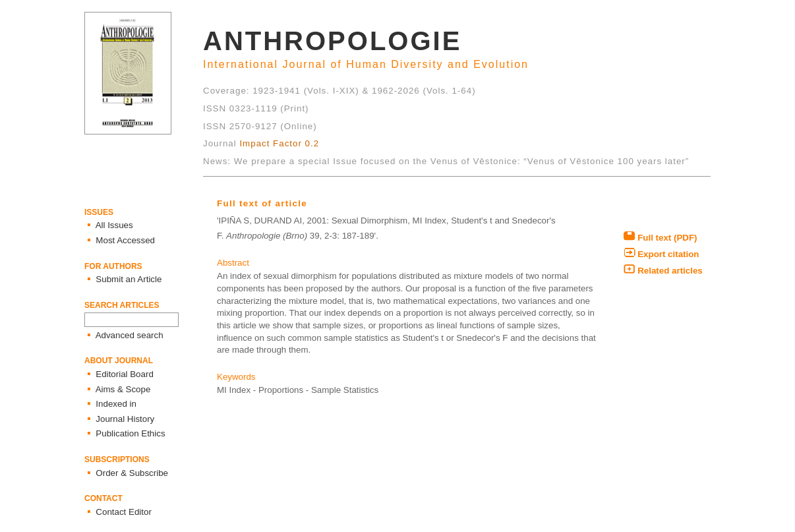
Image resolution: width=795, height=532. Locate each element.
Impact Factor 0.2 (279, 143)
